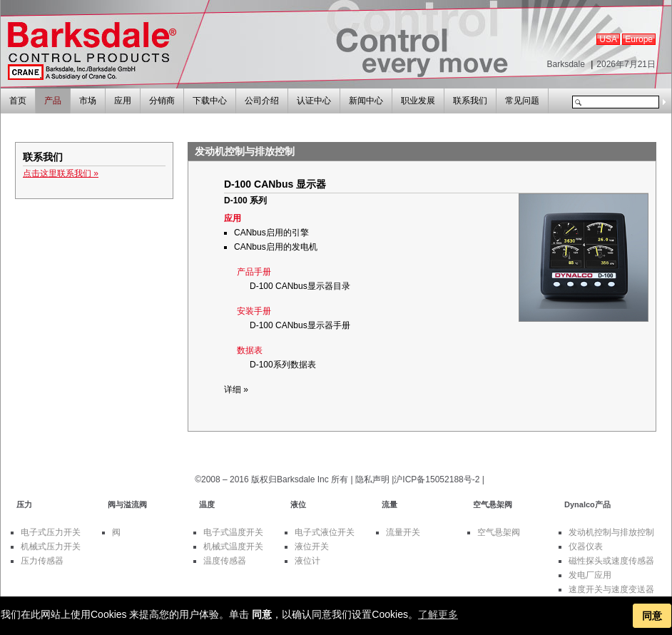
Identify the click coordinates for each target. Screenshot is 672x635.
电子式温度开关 (233, 532)
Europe (639, 39)
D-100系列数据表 (283, 365)
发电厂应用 (590, 575)
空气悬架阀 (493, 504)
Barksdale (565, 64)
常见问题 (522, 101)
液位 (298, 504)
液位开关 (312, 547)
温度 (207, 504)
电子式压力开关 (51, 532)
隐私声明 (372, 479)
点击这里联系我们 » (61, 173)
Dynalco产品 (587, 504)
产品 (53, 101)
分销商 (162, 101)
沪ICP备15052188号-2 (437, 479)
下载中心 (210, 101)
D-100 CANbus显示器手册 (300, 325)
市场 (88, 101)
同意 (652, 616)
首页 (18, 101)
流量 (390, 504)
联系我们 (470, 101)
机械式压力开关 (51, 547)
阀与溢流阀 (127, 504)
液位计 (307, 561)
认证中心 (314, 101)
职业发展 (418, 101)
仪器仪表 (586, 547)
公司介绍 (262, 101)
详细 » (236, 390)
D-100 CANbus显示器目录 (300, 286)
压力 (24, 504)
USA (608, 39)
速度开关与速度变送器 (611, 589)
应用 (123, 101)
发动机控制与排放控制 (611, 532)
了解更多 (438, 614)
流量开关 (403, 532)
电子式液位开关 (325, 532)
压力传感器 (42, 561)
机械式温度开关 (233, 547)
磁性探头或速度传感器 (611, 561)
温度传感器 (225, 561)
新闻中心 (366, 101)
